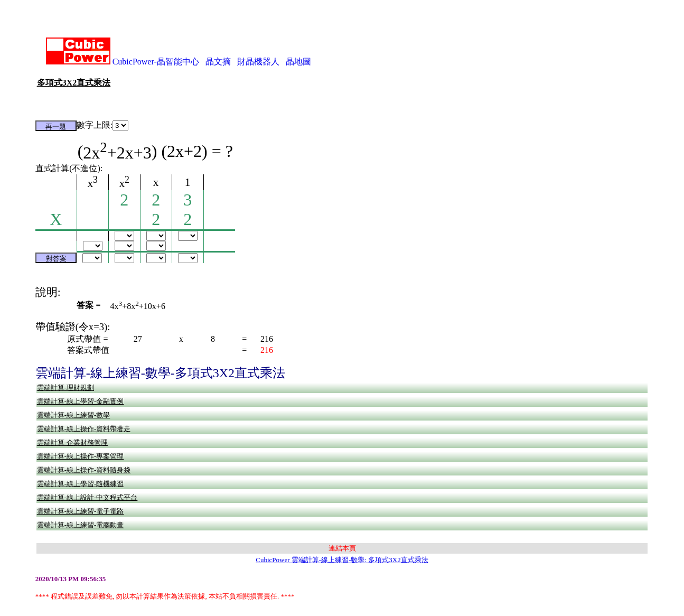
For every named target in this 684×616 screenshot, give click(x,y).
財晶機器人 (258, 62)
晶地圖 (298, 62)
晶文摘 (218, 62)
